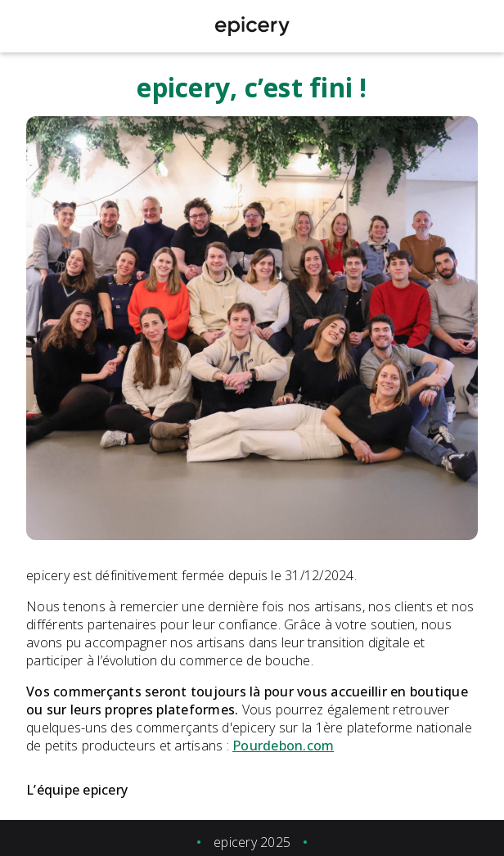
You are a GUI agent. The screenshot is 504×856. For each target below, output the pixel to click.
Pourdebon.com (283, 746)
